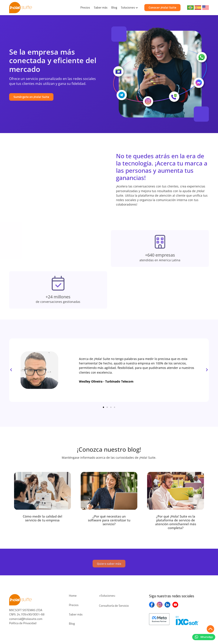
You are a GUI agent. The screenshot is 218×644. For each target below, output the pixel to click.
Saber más (101, 7)
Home (73, 596)
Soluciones (128, 7)
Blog (114, 7)
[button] (11, 370)
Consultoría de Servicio (114, 606)
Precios (85, 7)
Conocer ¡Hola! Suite (162, 7)
